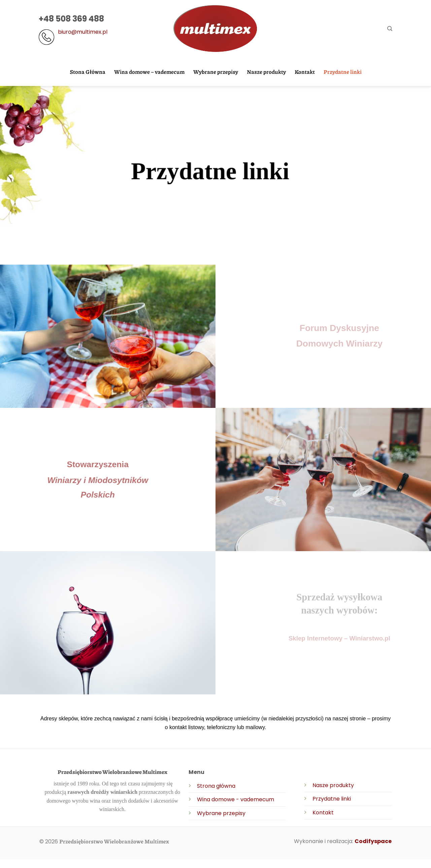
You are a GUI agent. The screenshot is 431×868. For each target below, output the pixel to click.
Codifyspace (373, 841)
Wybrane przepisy (216, 72)
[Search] (390, 29)
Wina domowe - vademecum (236, 799)
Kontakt (305, 72)
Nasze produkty (266, 72)
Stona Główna (88, 72)
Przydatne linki (343, 72)
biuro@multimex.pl (83, 32)
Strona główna (216, 786)
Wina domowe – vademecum (149, 72)
